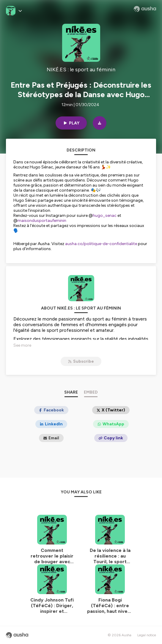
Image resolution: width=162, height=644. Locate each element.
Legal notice (147, 635)
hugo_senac (105, 216)
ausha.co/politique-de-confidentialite (101, 244)
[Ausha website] (145, 9)
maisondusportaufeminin (42, 221)
